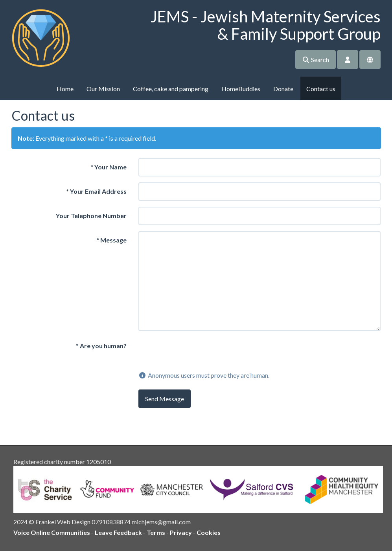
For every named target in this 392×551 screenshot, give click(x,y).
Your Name (109, 167)
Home (65, 89)
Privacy (181, 532)
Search (316, 60)
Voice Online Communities (52, 532)
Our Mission (103, 89)
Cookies (209, 532)
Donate (283, 89)
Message (111, 240)
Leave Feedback (118, 532)
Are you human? (101, 346)
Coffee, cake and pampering (171, 89)
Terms (156, 532)
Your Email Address (96, 191)
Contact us (321, 89)
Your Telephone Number (91, 216)
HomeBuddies (241, 89)
